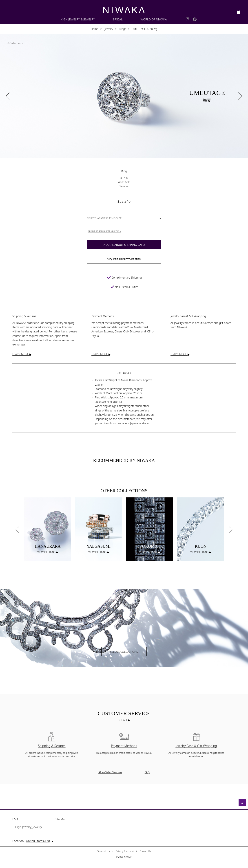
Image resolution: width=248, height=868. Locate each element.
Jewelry (108, 29)
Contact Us (145, 851)
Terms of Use (104, 851)
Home (94, 29)
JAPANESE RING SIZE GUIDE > (104, 231)
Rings (122, 29)
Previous (17, 530)
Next (231, 530)
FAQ (147, 772)
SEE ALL (123, 720)
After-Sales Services (110, 772)
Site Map (61, 819)
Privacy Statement (125, 851)
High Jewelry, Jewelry (28, 827)
